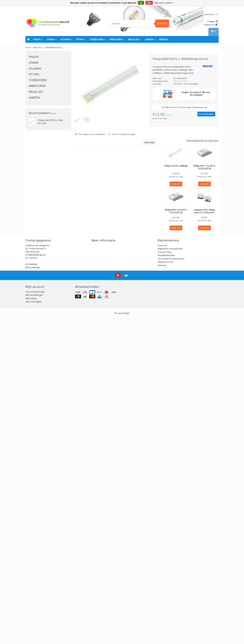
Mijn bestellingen (34, 621)
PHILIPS (38, 39)
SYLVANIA (66, 39)
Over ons (162, 571)
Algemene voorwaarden (170, 575)
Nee (149, 3)
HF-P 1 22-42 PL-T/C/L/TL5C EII (204, 167)
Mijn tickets (31, 624)
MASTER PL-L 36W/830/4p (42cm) (48, 47)
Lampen (150, 39)
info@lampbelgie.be (36, 581)
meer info (176, 184)
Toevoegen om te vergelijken (90, 134)
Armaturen (117, 39)
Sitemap (162, 591)
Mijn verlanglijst (34, 628)
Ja (141, 3)
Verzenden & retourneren (171, 585)
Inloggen (212, 21)
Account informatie (35, 618)
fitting (81, 39)
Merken (163, 39)
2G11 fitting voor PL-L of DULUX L (204, 211)
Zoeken (162, 23)
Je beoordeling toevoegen (122, 134)
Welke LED (135, 39)
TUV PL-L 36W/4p (176, 166)
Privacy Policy (165, 578)
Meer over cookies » (164, 3)
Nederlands (209, 14)
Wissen (53, 113)
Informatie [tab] (150, 142)
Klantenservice (165, 588)
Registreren (211, 25)
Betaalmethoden (166, 581)
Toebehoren (98, 39)
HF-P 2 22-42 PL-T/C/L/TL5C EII (176, 211)
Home (28, 47)
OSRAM (52, 39)
